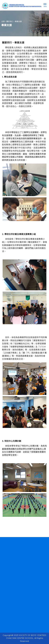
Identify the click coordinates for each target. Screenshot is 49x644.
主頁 (3, 21)
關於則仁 (10, 21)
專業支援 (18, 21)
